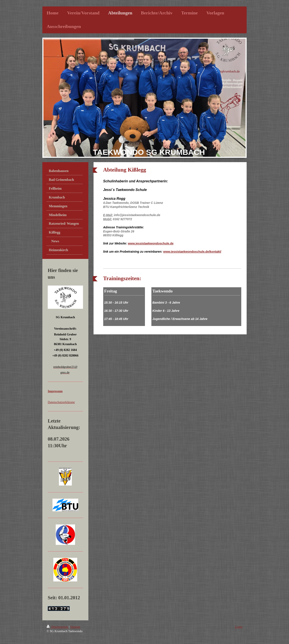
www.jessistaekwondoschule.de (151, 243)
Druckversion (58, 627)
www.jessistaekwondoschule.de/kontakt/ (192, 252)
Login (239, 627)
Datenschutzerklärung (61, 402)
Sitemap (75, 627)
